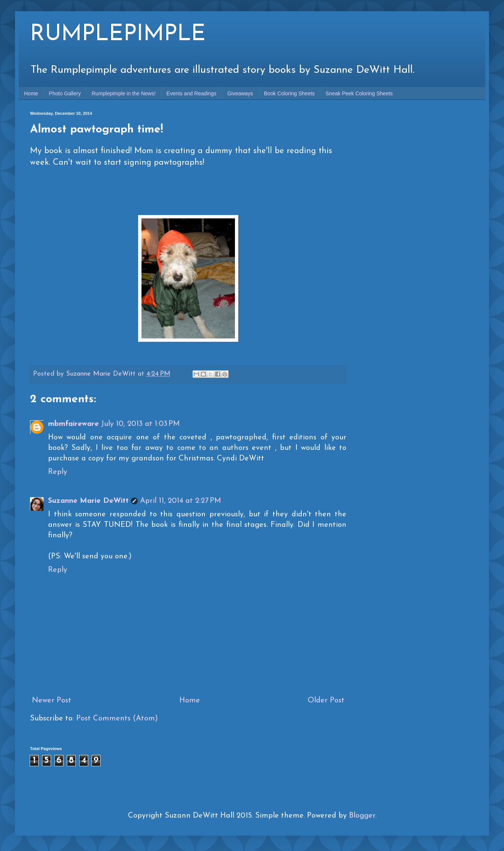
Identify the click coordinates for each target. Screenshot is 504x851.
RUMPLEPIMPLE (118, 35)
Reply (58, 472)
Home (31, 93)
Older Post (326, 701)
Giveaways (240, 93)
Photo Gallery (65, 93)
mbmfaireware (73, 424)
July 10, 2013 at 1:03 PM (140, 424)
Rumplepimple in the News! (123, 93)
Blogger (362, 816)
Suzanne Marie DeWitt (88, 501)
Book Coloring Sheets (289, 93)
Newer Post (52, 701)
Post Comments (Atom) (117, 719)
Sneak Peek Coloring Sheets (359, 93)
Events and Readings (192, 93)
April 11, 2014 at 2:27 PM (181, 501)
